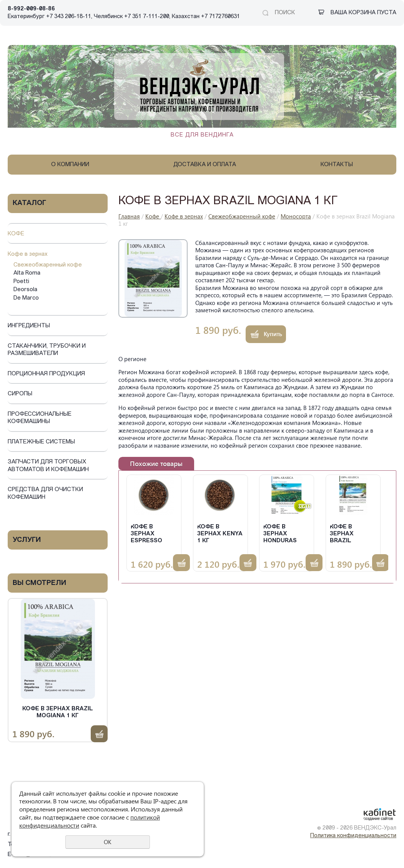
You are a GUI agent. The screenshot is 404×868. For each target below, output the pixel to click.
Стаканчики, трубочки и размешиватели (47, 350)
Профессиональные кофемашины (40, 418)
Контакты (337, 165)
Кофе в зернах (28, 254)
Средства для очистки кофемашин (45, 494)
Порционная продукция (46, 374)
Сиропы (20, 394)
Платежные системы (41, 442)
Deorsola (25, 290)
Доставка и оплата (205, 165)
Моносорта (296, 216)
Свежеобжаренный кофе (48, 265)
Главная (129, 216)
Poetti (21, 282)
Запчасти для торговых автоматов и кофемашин (48, 466)
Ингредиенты (29, 326)
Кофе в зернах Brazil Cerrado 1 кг (351, 534)
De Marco (26, 298)
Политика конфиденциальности (353, 836)
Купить (99, 734)
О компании (70, 165)
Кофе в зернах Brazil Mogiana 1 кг (58, 712)
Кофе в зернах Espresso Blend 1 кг (148, 534)
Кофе (16, 234)
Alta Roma (27, 273)
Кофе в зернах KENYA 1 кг (220, 534)
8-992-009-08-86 (31, 9)
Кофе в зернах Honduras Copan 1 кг (281, 534)
